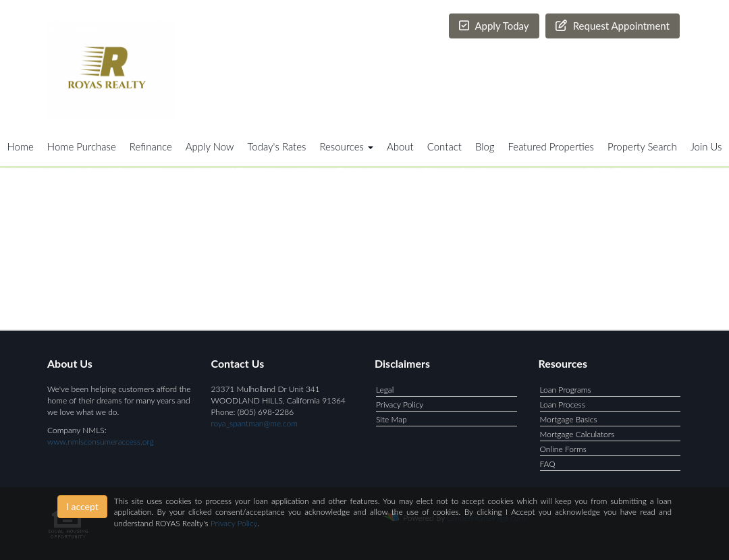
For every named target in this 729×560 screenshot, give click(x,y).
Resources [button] (346, 146)
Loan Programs (566, 390)
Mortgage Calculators (577, 434)
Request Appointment (613, 26)
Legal (385, 390)
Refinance (151, 146)
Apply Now (210, 146)
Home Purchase (82, 146)
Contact (444, 146)
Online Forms (563, 449)
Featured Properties (551, 146)
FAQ (548, 464)
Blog (485, 146)
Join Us (706, 146)
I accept (82, 506)
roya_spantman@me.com (254, 423)
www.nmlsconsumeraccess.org (101, 442)
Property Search (642, 146)
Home (21, 146)
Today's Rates (276, 146)
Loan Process (563, 404)
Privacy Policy (400, 404)
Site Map (391, 419)
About (400, 146)
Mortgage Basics (569, 419)
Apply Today (494, 26)
